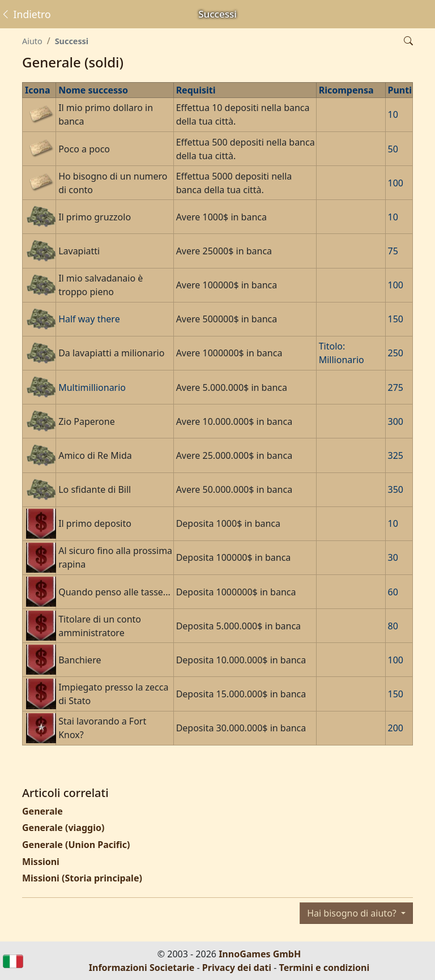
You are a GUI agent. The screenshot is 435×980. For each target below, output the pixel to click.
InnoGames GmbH (260, 954)
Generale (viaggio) (63, 828)
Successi (72, 41)
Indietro (26, 14)
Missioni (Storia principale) (82, 878)
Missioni (41, 862)
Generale (42, 811)
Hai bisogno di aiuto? (353, 913)
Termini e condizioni (325, 968)
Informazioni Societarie (142, 968)
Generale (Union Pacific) (76, 845)
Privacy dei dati (237, 968)
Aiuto (32, 41)
